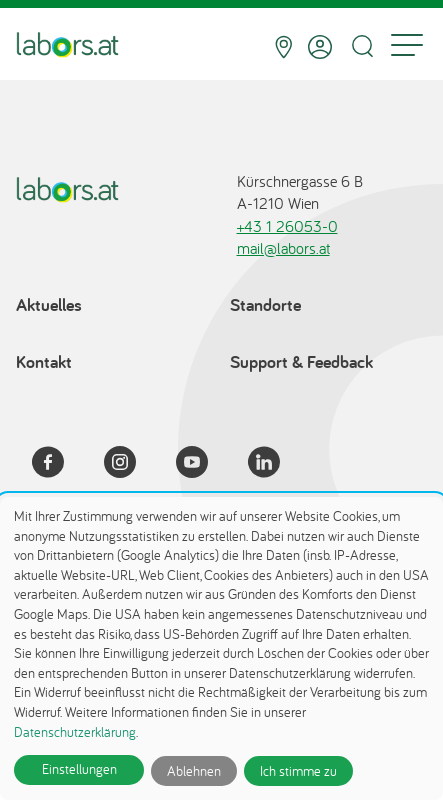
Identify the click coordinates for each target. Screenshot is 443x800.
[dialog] (221, 648)
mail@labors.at (283, 248)
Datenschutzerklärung (75, 732)
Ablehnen (194, 771)
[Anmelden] (320, 47)
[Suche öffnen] (362, 46)
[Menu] (407, 47)
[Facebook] (60, 465)
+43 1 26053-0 (287, 226)
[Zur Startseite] (67, 47)
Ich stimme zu (298, 771)
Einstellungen (79, 769)
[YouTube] (204, 465)
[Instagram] (132, 465)
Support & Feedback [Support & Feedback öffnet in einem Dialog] (301, 361)
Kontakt (44, 361)
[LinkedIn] (276, 465)
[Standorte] (283, 47)
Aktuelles (49, 304)
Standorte (265, 304)
